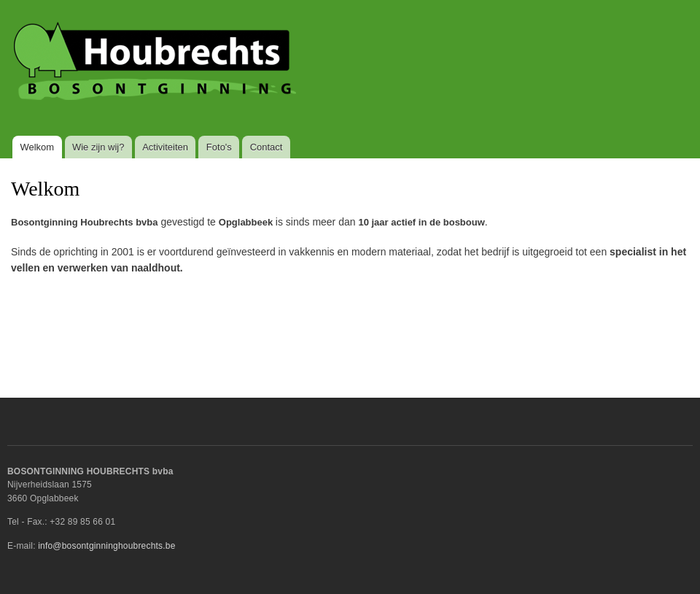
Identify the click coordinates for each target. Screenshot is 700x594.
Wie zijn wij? (98, 147)
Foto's (219, 147)
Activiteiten (165, 147)
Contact (267, 147)
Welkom (37, 147)
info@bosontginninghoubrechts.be (106, 546)
